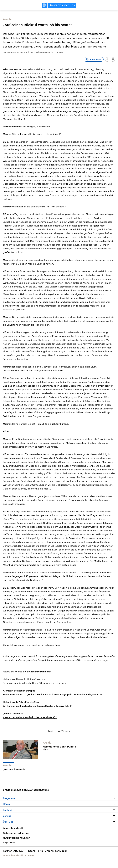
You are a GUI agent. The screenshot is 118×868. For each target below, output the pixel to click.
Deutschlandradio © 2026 (18, 855)
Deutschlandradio (14, 828)
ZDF (24, 851)
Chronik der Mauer (56, 851)
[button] (4, 5)
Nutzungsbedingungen (17, 838)
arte (41, 851)
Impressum (10, 842)
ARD (17, 851)
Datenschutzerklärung (16, 833)
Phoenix (32, 851)
